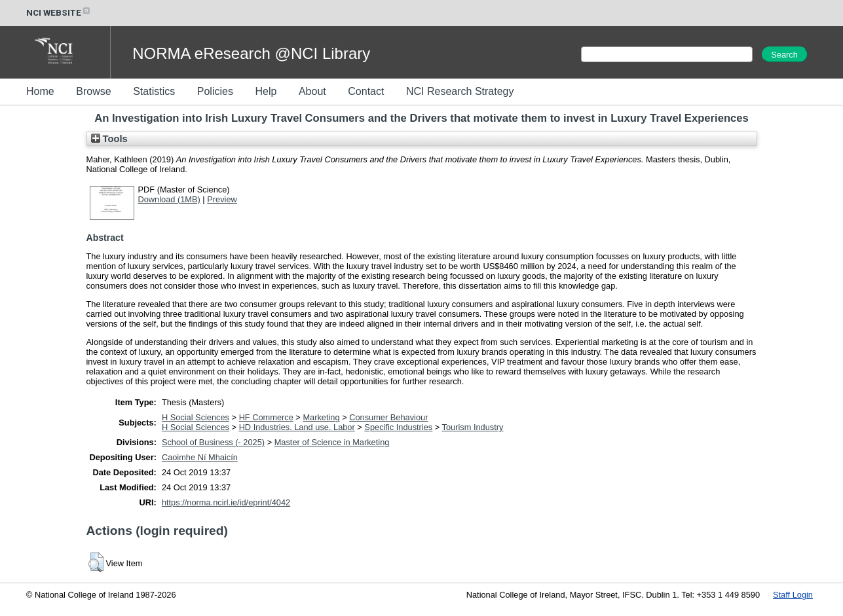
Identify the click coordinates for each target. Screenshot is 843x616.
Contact (366, 91)
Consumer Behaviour (388, 417)
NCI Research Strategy (460, 91)
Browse (93, 91)
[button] (96, 562)
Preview (222, 199)
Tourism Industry (473, 427)
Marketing (321, 417)
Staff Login (793, 595)
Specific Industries (398, 427)
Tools (109, 139)
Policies (215, 91)
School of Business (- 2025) (213, 442)
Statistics (154, 91)
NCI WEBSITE (59, 13)
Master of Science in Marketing (332, 442)
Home (40, 91)
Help (266, 91)
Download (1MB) (169, 199)
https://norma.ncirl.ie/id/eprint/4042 (226, 502)
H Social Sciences (196, 417)
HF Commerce (266, 417)
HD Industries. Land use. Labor (297, 427)
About (312, 91)
